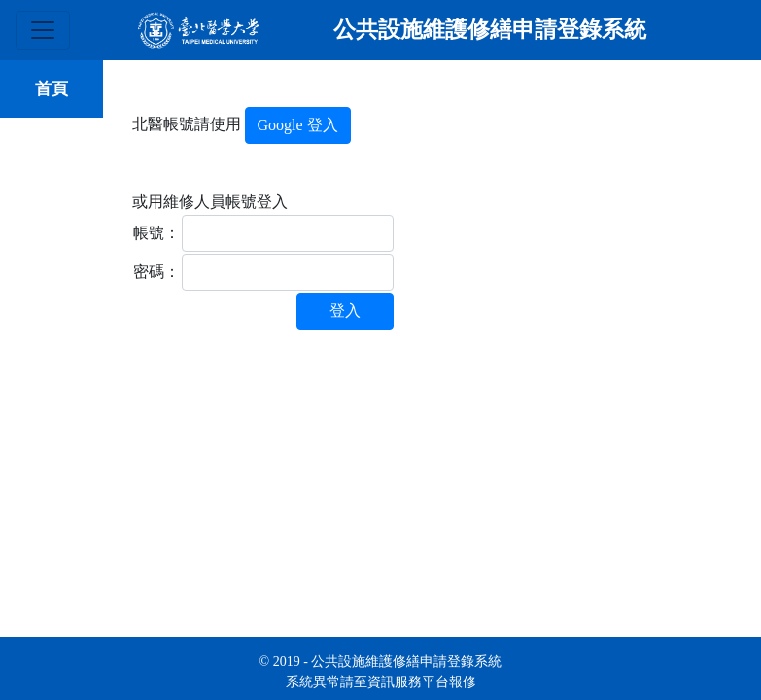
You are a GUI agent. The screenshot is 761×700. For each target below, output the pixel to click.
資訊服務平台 (408, 682)
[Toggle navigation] (43, 30)
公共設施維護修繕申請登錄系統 (490, 30)
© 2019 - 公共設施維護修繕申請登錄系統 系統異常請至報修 (381, 672)
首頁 (52, 89)
